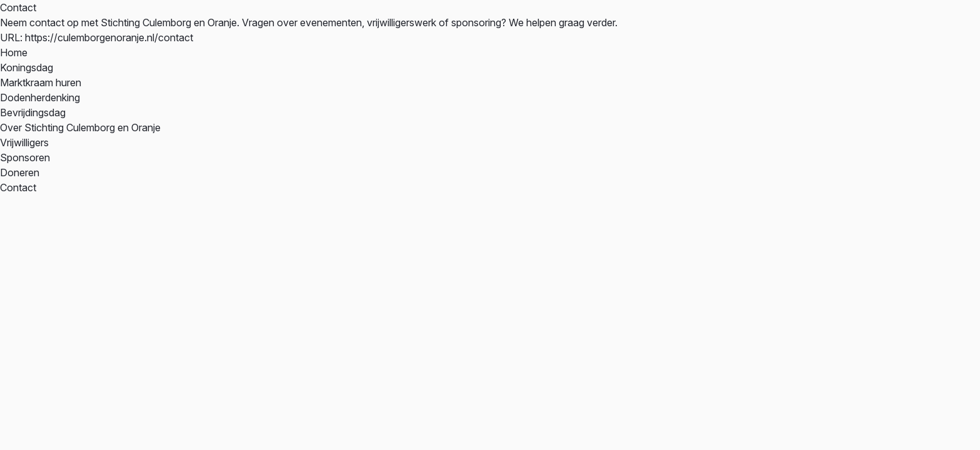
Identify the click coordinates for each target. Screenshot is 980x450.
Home (14, 52)
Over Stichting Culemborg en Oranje (80, 127)
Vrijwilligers (24, 142)
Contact (18, 187)
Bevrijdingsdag (33, 112)
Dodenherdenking (40, 97)
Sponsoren (25, 157)
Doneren (20, 172)
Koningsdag (27, 67)
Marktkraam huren (41, 82)
